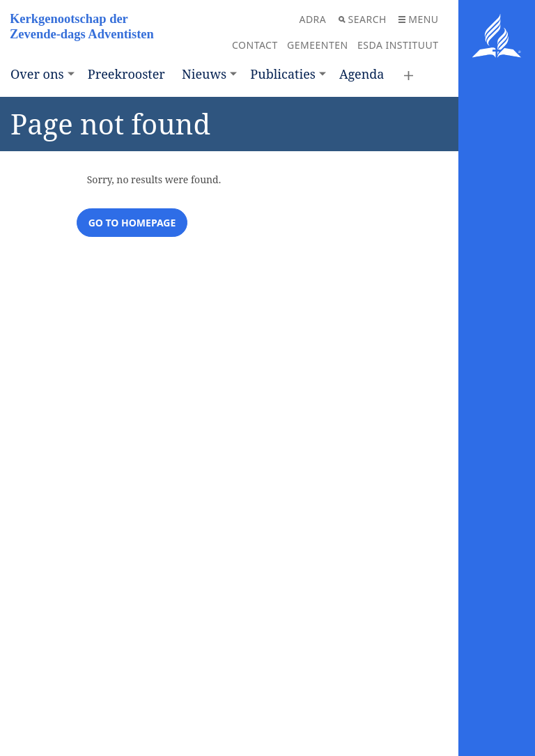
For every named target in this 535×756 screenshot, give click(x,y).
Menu (418, 19)
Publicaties (283, 74)
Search (363, 19)
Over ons (37, 74)
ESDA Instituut (398, 45)
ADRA (312, 19)
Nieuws (204, 74)
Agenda (362, 74)
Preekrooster (126, 74)
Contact (255, 45)
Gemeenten (318, 45)
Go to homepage (132, 223)
